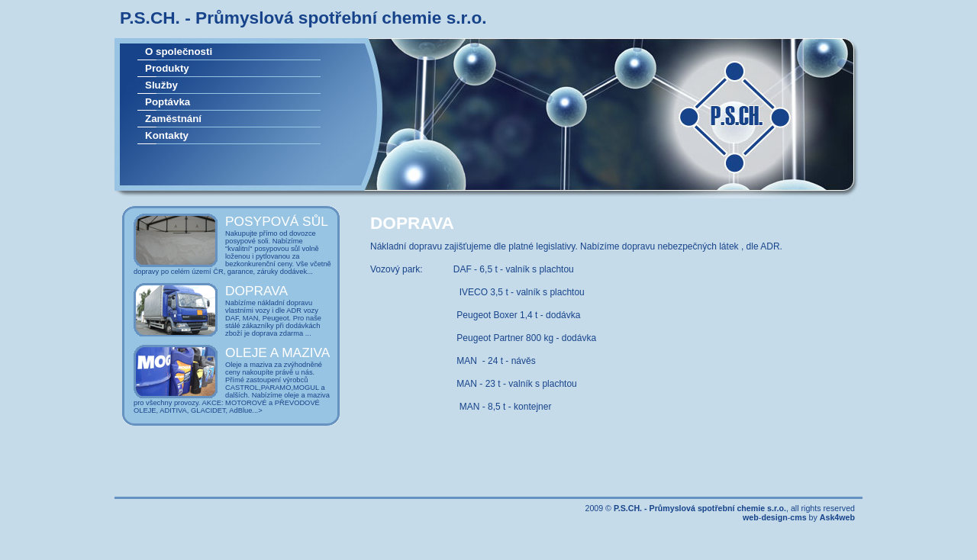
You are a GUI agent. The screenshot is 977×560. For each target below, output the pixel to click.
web (751, 517)
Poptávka (168, 102)
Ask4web (837, 517)
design (774, 517)
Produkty (167, 68)
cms (798, 517)
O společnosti (179, 51)
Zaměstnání (173, 119)
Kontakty (167, 135)
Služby (161, 85)
